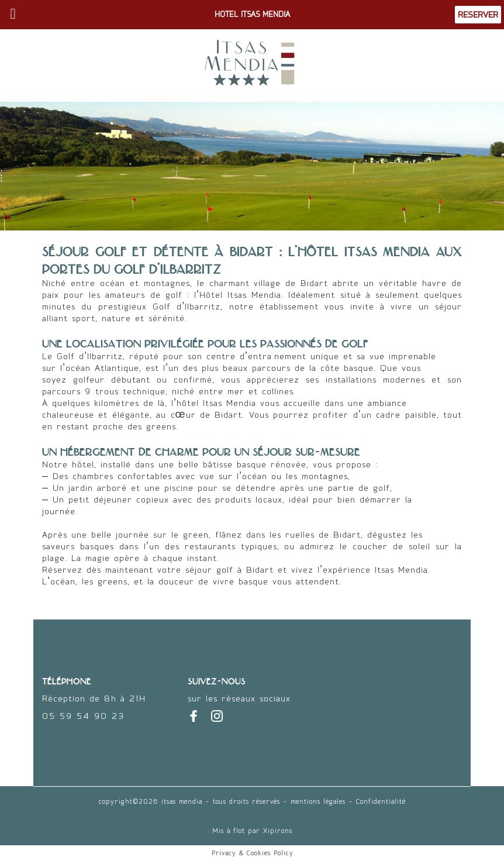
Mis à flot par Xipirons (252, 831)
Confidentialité (381, 801)
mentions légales (318, 801)
